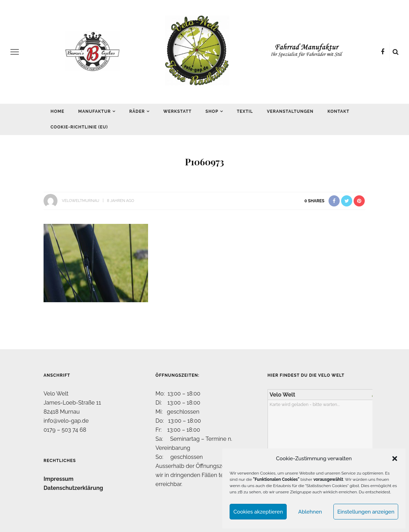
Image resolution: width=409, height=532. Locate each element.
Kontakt (338, 111)
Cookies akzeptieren (258, 512)
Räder (137, 111)
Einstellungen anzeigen (366, 512)
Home (57, 111)
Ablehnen (310, 512)
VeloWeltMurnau (80, 201)
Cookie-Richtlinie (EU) (79, 127)
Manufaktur (95, 111)
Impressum (59, 479)
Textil (245, 111)
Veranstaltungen (290, 111)
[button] (395, 459)
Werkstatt (178, 111)
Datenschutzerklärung (73, 488)
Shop (212, 111)
